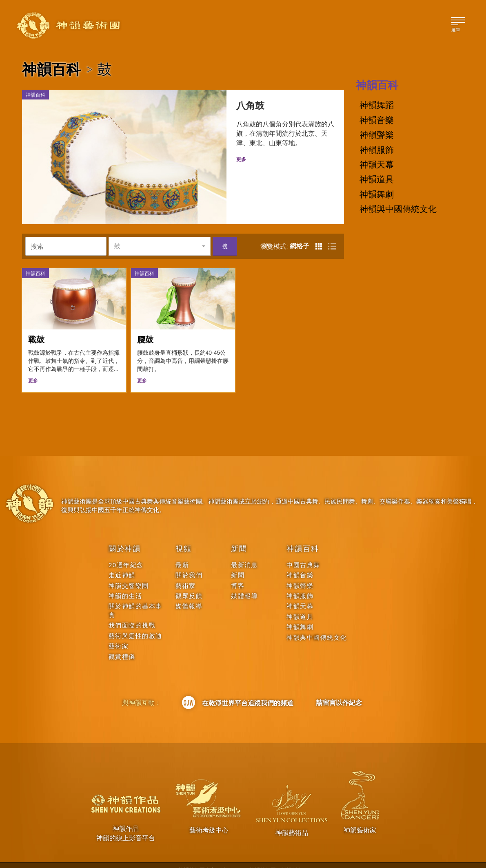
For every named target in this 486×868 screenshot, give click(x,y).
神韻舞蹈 (377, 105)
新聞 (239, 537)
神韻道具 (377, 180)
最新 (182, 553)
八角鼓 (244, 107)
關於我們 (189, 563)
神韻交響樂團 (129, 573)
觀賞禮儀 (122, 644)
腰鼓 (145, 327)
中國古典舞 (303, 553)
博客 (238, 573)
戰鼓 (36, 327)
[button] (160, 234)
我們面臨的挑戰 (132, 613)
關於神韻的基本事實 (135, 599)
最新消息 (244, 553)
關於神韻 (125, 537)
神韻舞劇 (377, 195)
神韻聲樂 (377, 135)
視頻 (184, 537)
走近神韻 (122, 563)
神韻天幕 (377, 165)
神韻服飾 (377, 150)
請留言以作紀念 (339, 690)
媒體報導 (189, 594)
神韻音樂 (377, 120)
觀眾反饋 (189, 584)
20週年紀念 (126, 553)
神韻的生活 (125, 584)
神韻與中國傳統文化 (398, 209)
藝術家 (119, 634)
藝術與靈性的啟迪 (135, 624)
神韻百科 (51, 69)
